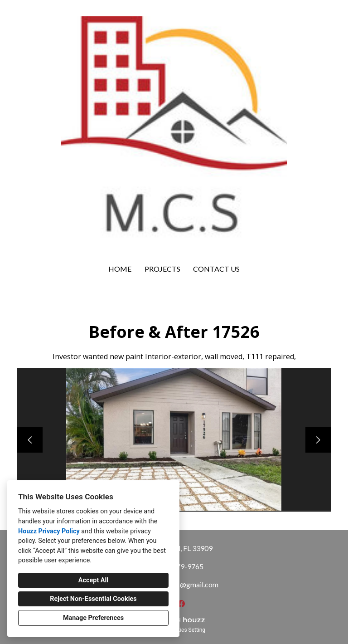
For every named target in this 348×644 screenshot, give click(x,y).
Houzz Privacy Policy (49, 531)
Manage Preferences (93, 618)
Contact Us (216, 269)
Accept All (93, 580)
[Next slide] (318, 440)
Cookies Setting (187, 630)
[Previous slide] (30, 440)
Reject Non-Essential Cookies (93, 599)
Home (120, 269)
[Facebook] (181, 604)
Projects (162, 269)
